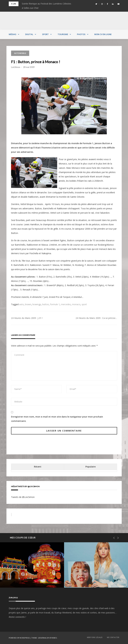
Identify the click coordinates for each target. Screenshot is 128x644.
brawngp (37, 304)
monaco (76, 304)
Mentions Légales (95, 637)
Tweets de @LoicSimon (23, 497)
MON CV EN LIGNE (103, 34)
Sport (45, 34)
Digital (29, 34)
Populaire (91, 467)
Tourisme (63, 34)
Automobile (20, 53)
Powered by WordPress (19, 638)
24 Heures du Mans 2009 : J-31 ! (27, 318)
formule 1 (55, 304)
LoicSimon (16, 67)
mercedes (66, 304)
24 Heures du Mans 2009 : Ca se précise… (96, 318)
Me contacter (113, 637)
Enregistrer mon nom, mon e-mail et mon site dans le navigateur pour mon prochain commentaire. (57, 419)
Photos (81, 34)
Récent (38, 467)
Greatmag (42, 638)
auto (22, 304)
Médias (13, 34)
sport (84, 304)
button (46, 304)
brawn (28, 304)
